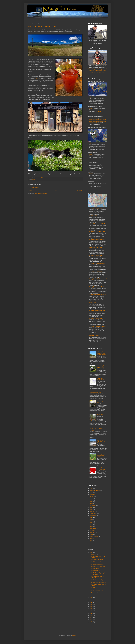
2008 (91, 618)
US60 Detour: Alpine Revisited (98, 582)
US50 (91, 508)
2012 (91, 609)
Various (91, 496)
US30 (91, 502)
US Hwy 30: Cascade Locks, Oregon (101, 441)
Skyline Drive (100, 415)
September (94, 593)
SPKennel (92, 494)
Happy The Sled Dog (95, 490)
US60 (34, 179)
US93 (91, 521)
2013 (91, 607)
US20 (91, 500)
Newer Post (31, 191)
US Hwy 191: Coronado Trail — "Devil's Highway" (102, 353)
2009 (91, 615)
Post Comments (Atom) (41, 193)
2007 (91, 620)
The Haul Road (102, 121)
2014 (91, 604)
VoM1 (91, 488)
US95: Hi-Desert (95, 569)
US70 (91, 498)
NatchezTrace (93, 529)
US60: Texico (94, 588)
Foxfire (37, 78)
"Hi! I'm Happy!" (92, 69)
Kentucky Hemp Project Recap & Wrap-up (101, 455)
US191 (91, 504)
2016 (91, 600)
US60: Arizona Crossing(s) (98, 580)
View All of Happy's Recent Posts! (97, 70)
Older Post (79, 191)
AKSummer (92, 506)
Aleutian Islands (93, 123)
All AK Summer (92, 118)
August (93, 595)
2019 (91, 552)
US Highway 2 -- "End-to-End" (101, 379)
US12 (91, 517)
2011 (91, 611)
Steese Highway (93, 120)
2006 (91, 622)
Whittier (91, 542)
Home (56, 191)
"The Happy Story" (102, 69)
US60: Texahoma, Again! (97, 590)
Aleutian (92, 531)
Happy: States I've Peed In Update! (102, 469)
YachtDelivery (93, 513)
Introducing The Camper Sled (101, 367)
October (93, 554)
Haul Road (92, 532)
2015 (91, 602)
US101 (91, 527)
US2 (91, 519)
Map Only (91, 97)
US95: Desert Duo (95, 571)
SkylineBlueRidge (94, 536)
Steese (91, 534)
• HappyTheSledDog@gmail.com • (97, 72)
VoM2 (91, 492)
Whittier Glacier (102, 120)
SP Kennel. (99, 111)
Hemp (91, 538)
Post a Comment (35, 188)
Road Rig (92, 511)
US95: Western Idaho (96, 562)
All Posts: (91, 108)
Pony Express (93, 515)
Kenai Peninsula (93, 121)
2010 (91, 613)
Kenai (91, 540)
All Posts (97, 97)
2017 (91, 598)
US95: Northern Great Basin (98, 566)
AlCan (91, 525)
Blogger (74, 636)
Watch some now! (98, 185)
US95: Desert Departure (97, 564)
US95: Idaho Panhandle (97, 560)
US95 (91, 523)
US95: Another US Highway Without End (98, 557)
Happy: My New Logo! (96, 392)
